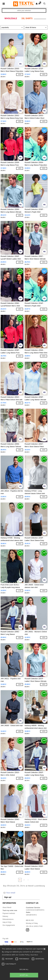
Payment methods (9, 913)
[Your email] (21, 893)
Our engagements (9, 925)
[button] (37, 4)
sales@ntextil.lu (31, 915)
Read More (34, 955)
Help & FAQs (7, 922)
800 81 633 (30, 920)
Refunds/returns (8, 919)
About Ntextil (7, 907)
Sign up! (8, 897)
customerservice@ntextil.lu (35, 910)
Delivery (5, 916)
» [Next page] (28, 880)
